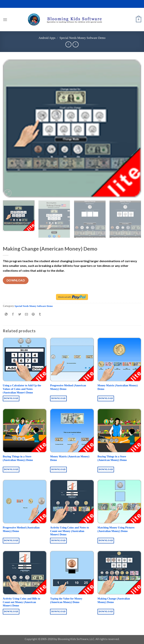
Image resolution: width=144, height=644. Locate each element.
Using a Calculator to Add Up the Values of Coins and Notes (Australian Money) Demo (22, 389)
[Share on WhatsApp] (6, 314)
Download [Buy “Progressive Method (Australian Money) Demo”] (11, 540)
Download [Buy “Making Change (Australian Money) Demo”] (106, 611)
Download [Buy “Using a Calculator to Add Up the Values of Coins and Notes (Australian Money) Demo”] (11, 398)
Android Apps (47, 38)
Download (16, 280)
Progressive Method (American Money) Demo (68, 387)
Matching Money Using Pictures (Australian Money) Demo (116, 529)
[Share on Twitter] (20, 314)
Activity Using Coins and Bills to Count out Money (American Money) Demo (22, 602)
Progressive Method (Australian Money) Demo (21, 529)
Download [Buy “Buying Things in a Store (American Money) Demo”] (106, 469)
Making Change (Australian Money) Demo (114, 600)
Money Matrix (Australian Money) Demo (118, 387)
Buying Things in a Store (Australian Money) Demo (18, 458)
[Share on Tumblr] (40, 314)
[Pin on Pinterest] (33, 314)
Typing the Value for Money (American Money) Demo (66, 600)
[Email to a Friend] (27, 314)
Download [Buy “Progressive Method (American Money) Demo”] (58, 398)
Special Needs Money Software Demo (82, 38)
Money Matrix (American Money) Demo (70, 458)
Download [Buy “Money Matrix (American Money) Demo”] (58, 469)
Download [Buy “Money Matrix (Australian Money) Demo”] (106, 398)
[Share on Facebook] (13, 314)
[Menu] (5, 20)
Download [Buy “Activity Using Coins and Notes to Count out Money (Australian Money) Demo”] (58, 540)
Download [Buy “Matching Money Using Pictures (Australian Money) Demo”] (106, 540)
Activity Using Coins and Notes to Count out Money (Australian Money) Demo (69, 531)
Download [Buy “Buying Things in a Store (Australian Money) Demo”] (11, 469)
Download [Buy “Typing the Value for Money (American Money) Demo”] (58, 611)
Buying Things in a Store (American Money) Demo (112, 458)
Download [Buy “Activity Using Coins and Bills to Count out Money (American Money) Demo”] (11, 611)
